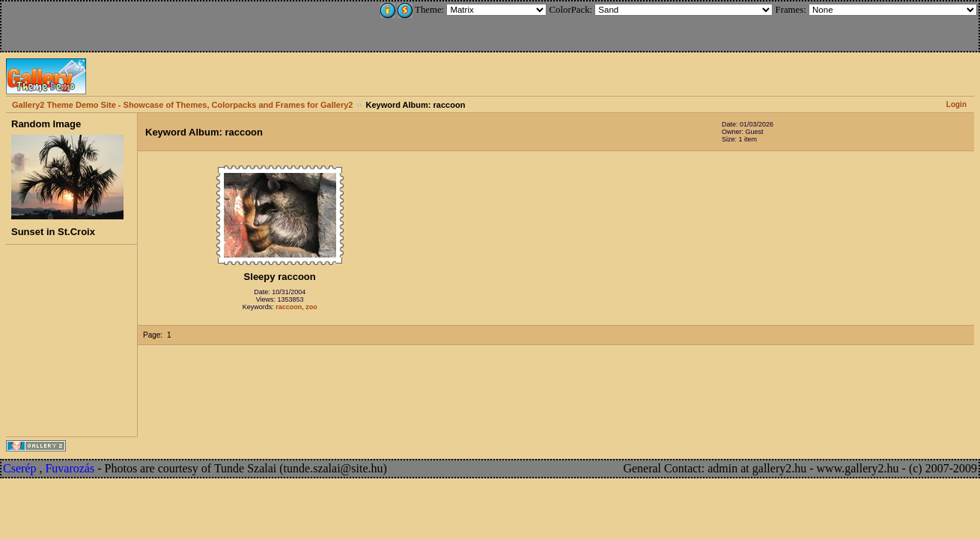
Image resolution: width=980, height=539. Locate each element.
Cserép (19, 468)
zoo (311, 307)
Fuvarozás (70, 468)
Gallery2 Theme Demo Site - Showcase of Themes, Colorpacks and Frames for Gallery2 (182, 105)
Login (956, 104)
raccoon (289, 307)
